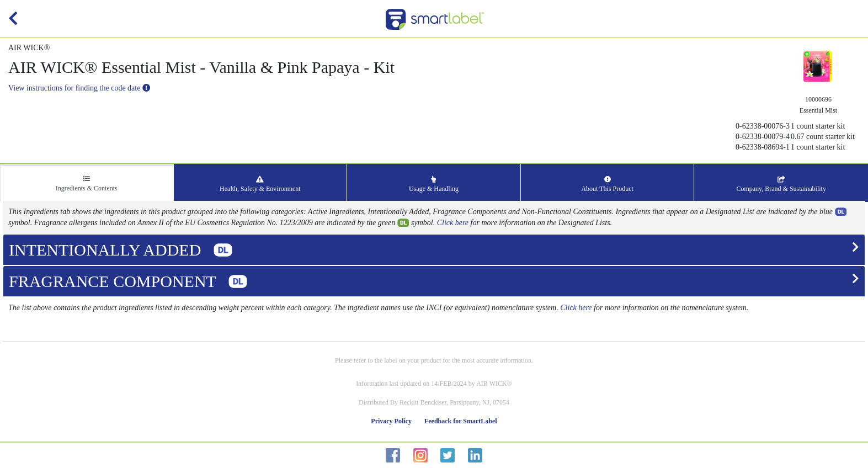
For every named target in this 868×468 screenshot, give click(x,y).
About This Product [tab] (607, 184)
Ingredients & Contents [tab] (87, 184)
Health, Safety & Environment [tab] (260, 184)
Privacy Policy (391, 421)
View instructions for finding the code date (79, 88)
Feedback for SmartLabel (461, 421)
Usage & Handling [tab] (434, 184)
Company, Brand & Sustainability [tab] (781, 184)
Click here (453, 223)
